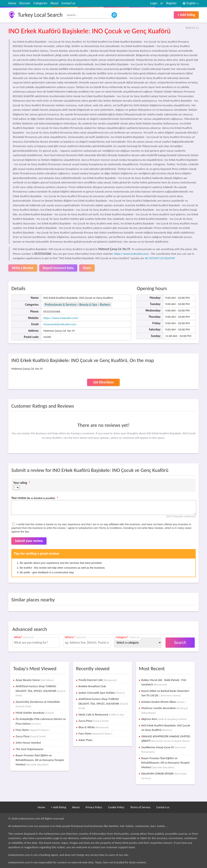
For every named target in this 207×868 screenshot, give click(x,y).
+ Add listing (186, 15)
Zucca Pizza (31, 736)
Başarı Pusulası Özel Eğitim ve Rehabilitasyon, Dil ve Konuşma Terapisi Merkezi (40, 760)
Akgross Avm (164, 719)
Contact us (68, 3)
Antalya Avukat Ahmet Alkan (164, 702)
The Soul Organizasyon (29, 749)
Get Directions (103, 382)
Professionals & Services (60, 305)
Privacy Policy (94, 807)
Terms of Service (140, 807)
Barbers (105, 305)
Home (12, 3)
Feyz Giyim (32, 730)
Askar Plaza (85, 740)
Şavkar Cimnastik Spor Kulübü (101, 693)
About (54, 3)
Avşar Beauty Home (35, 680)
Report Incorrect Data (58, 268)
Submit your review (29, 541)
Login (154, 3)
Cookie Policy (116, 807)
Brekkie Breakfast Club (92, 686)
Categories (41, 3)
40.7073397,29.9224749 (160, 258)
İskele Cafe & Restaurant (101, 714)
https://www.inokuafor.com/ (132, 254)
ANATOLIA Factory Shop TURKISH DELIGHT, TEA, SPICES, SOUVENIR (40, 691)
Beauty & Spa (88, 305)
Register (171, 3)
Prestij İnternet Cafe (98, 680)
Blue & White (93, 727)
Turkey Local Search (40, 15)
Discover (25, 3)
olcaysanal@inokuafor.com (60, 324)
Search (180, 642)
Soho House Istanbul (28, 743)
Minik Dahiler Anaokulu (35, 713)
